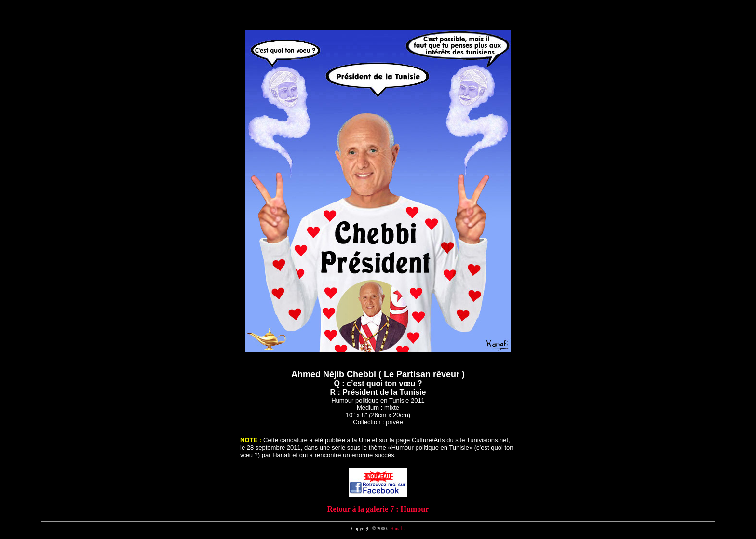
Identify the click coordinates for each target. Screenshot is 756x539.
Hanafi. (397, 529)
